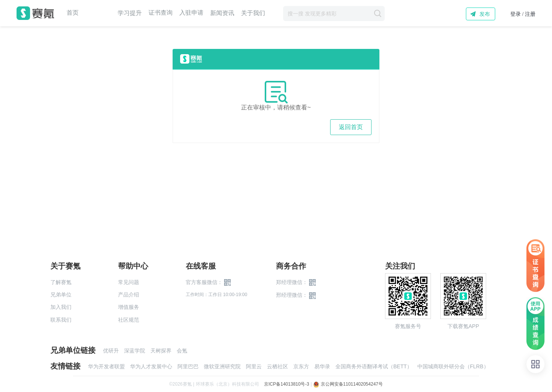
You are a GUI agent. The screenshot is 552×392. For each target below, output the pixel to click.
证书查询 (161, 13)
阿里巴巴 (188, 366)
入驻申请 (191, 13)
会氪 (182, 351)
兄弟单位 (61, 295)
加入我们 (61, 307)
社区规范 (129, 320)
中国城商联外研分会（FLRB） (453, 366)
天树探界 (161, 351)
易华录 (322, 366)
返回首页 (351, 127)
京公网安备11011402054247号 (348, 384)
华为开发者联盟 (106, 366)
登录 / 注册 (523, 14)
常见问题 (129, 282)
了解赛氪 (61, 282)
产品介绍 (129, 295)
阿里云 (254, 366)
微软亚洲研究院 (222, 366)
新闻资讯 (222, 13)
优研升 (111, 351)
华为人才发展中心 (151, 366)
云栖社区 (278, 366)
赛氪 (35, 13)
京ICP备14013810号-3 (287, 384)
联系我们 (61, 320)
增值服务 (129, 307)
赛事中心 (98, 13)
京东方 (301, 366)
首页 (73, 13)
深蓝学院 (135, 351)
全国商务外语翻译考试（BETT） (374, 366)
